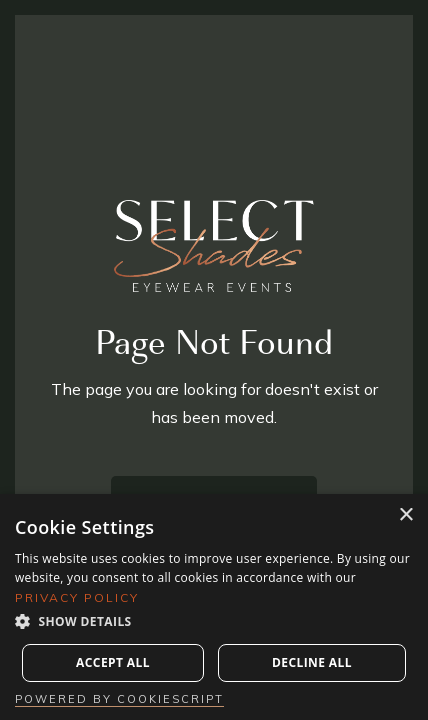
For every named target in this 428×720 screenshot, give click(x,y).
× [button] (405, 515)
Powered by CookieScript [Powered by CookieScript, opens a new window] (119, 699)
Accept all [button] (113, 662)
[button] (214, 622)
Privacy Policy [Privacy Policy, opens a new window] (77, 597)
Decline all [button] (312, 662)
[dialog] (214, 607)
